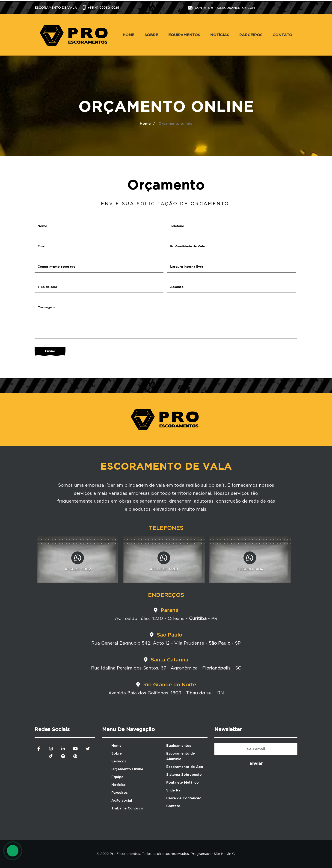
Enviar (256, 763)
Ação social (122, 800)
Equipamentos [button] (184, 35)
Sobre (151, 35)
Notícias (220, 35)
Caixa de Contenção (184, 798)
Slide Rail (174, 790)
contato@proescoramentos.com (225, 8)
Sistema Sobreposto (184, 775)
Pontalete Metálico (182, 782)
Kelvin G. (228, 854)
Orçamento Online (127, 769)
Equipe (117, 777)
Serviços (119, 761)
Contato (282, 35)
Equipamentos (179, 745)
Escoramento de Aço (185, 767)
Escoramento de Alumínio (181, 756)
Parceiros (251, 35)
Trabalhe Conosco (127, 808)
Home (129, 35)
